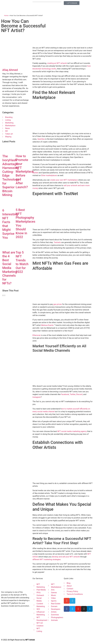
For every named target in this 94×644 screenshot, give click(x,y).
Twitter (73, 394)
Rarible (35, 173)
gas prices (57, 304)
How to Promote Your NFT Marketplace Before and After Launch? (25, 172)
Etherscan (37, 335)
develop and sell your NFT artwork (66, 557)
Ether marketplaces (49, 175)
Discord (79, 394)
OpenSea (41, 139)
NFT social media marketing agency (72, 431)
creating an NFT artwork (57, 63)
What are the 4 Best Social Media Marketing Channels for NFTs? (10, 268)
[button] (47, 2)
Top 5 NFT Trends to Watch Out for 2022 (22, 262)
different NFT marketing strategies (47, 559)
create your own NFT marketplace (64, 180)
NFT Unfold (30, 640)
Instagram (37, 397)
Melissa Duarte (47, 325)
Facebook (65, 394)
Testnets (57, 242)
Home (6, 15)
